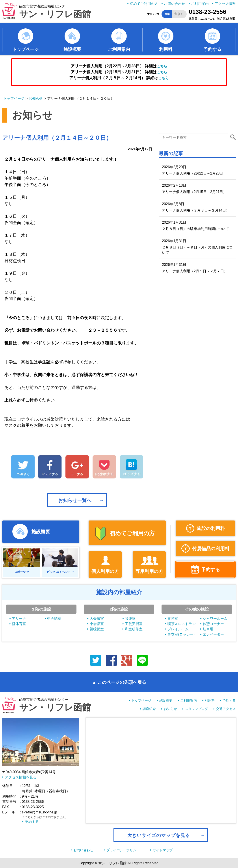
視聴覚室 (97, 629)
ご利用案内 (200, 4)
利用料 (166, 49)
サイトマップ (163, 850)
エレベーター (213, 634)
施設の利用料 (211, 528)
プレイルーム (178, 629)
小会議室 (97, 624)
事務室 (173, 619)
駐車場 (208, 629)
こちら (162, 66)
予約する (212, 49)
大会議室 (97, 619)
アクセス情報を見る (21, 777)
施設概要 (72, 49)
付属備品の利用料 (211, 549)
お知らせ (36, 98)
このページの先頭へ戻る (122, 682)
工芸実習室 (134, 624)
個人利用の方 (105, 571)
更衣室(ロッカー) (181, 634)
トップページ (26, 49)
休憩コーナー (213, 624)
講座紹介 (149, 709)
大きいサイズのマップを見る (159, 835)
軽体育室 (19, 624)
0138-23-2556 (207, 12)
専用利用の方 (149, 571)
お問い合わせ (175, 4)
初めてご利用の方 (144, 4)
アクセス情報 (225, 4)
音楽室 (130, 619)
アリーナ (19, 619)
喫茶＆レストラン (182, 624)
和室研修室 (134, 629)
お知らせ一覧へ (75, 500)
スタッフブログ (196, 709)
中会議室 (54, 619)
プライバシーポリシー (123, 850)
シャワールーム (215, 619)
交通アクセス (226, 709)
